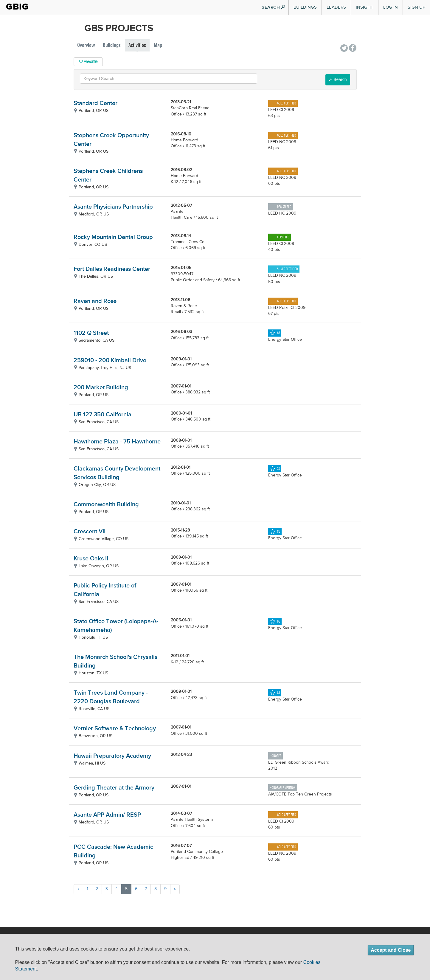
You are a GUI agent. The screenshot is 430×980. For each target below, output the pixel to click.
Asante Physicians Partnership (113, 207)
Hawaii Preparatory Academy (112, 756)
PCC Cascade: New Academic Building (113, 851)
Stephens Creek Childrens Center (108, 176)
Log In (391, 7)
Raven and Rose (95, 301)
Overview (86, 45)
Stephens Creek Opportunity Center (111, 140)
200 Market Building (101, 388)
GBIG (17, 7)
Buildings (305, 7)
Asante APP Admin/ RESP (107, 815)
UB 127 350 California (103, 415)
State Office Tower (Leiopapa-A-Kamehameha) (116, 626)
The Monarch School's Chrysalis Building (115, 662)
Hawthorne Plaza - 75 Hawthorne (117, 442)
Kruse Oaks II (91, 559)
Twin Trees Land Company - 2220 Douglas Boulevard (111, 697)
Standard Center (96, 103)
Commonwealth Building (106, 505)
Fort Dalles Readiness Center (112, 269)
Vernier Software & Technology (115, 729)
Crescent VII (90, 532)
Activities (137, 45)
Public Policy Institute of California (105, 590)
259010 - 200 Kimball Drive (110, 361)
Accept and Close (391, 950)
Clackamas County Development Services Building (117, 473)
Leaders (336, 7)
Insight (365, 7)
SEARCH (273, 7)
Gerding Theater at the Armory (114, 788)
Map (158, 45)
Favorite (88, 62)
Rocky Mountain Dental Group (113, 237)
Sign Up (416, 7)
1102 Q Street (91, 333)
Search (338, 80)
